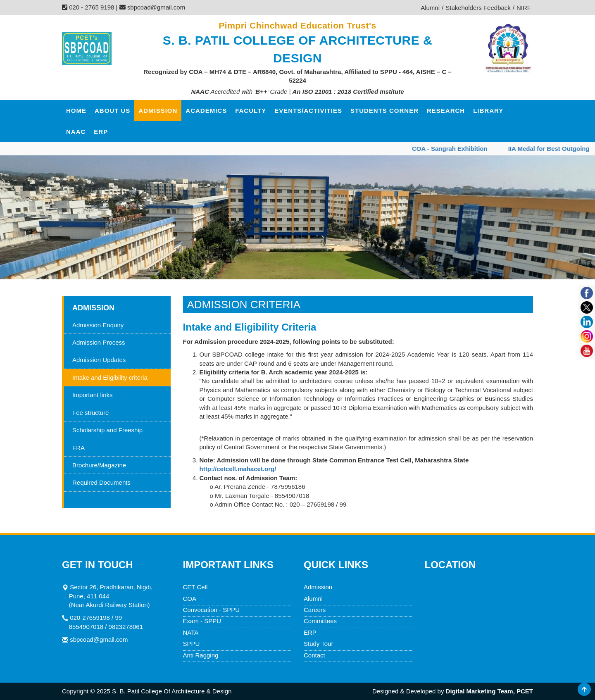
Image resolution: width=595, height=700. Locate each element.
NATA (191, 632)
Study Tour (318, 644)
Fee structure (90, 413)
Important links (93, 395)
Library (488, 111)
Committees (320, 621)
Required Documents (101, 482)
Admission (318, 587)
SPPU (192, 644)
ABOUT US (112, 111)
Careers (315, 610)
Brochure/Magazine (99, 465)
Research (446, 111)
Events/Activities (308, 111)
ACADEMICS (206, 111)
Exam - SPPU (202, 621)
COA (190, 599)
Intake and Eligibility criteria (110, 377)
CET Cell (195, 587)
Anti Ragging (201, 655)
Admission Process (99, 342)
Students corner (384, 111)
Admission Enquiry (98, 325)
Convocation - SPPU (212, 610)
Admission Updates (99, 360)
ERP (101, 132)
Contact (314, 655)
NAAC (76, 132)
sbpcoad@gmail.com (99, 639)
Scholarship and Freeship (107, 430)
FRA (79, 448)
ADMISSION (158, 111)
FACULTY (251, 111)
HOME (76, 111)
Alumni (313, 599)
